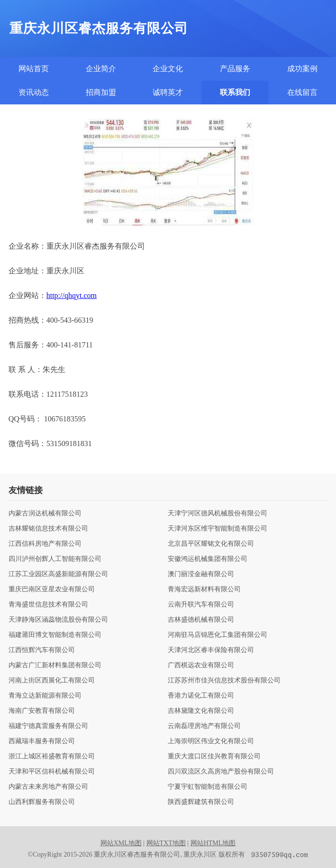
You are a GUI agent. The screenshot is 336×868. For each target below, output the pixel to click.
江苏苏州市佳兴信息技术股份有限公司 (224, 681)
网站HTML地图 (213, 843)
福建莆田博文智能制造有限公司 (55, 635)
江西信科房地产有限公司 (45, 544)
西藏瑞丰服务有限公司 (42, 741)
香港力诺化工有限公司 (201, 696)
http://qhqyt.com (72, 295)
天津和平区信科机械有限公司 (52, 772)
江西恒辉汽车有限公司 (42, 650)
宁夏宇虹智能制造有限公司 (208, 787)
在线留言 (302, 92)
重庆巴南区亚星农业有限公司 (52, 589)
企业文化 (168, 69)
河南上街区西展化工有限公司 (52, 681)
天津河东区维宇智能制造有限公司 (218, 529)
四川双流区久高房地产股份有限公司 (221, 772)
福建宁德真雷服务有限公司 (48, 726)
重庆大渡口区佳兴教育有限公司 (214, 756)
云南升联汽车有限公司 (201, 605)
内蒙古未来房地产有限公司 (48, 787)
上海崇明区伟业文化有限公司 (211, 741)
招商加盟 (101, 92)
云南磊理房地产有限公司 (204, 726)
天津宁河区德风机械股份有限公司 (218, 513)
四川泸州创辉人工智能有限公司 (55, 559)
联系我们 (235, 92)
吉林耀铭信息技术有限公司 (48, 529)
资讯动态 (34, 92)
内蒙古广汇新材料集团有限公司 (55, 665)
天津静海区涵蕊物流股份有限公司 (58, 620)
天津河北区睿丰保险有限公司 (211, 650)
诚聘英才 (168, 92)
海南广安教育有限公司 (42, 711)
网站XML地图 (121, 843)
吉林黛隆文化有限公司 (201, 711)
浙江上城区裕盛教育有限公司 (52, 756)
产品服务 (235, 69)
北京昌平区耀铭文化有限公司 (211, 544)
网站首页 (34, 69)
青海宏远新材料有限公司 (204, 589)
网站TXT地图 (166, 843)
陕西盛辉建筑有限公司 (201, 802)
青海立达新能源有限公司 (45, 696)
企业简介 (101, 69)
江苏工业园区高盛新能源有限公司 (58, 574)
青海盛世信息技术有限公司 (48, 605)
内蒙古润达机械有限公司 (45, 513)
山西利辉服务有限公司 (42, 802)
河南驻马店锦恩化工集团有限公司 (218, 635)
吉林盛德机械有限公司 (201, 620)
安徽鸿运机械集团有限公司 (208, 559)
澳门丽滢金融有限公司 (201, 574)
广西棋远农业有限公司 (201, 665)
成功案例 (302, 69)
